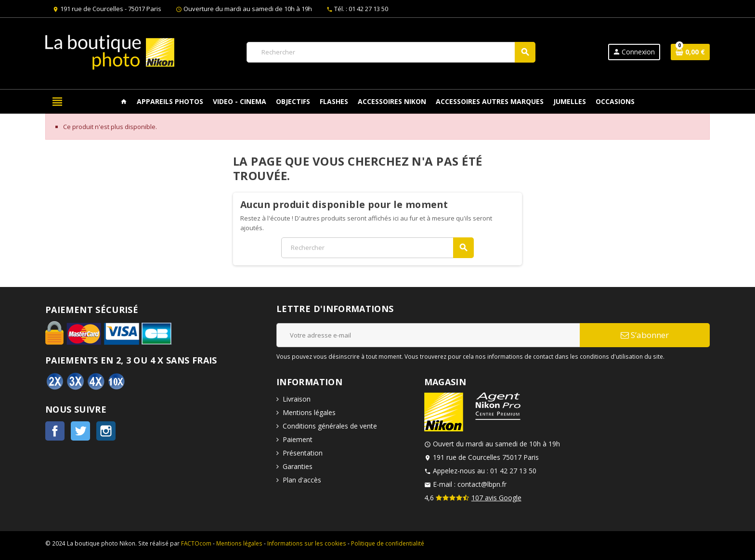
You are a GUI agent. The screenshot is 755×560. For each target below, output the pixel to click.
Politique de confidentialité (388, 543)
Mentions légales (309, 412)
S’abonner (645, 335)
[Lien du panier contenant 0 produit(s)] (690, 52)
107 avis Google (496, 498)
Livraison (297, 399)
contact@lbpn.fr (482, 484)
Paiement (298, 439)
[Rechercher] (391, 52)
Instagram (106, 431)
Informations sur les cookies (307, 543)
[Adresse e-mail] (428, 335)
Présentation (303, 453)
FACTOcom (196, 543)
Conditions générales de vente (330, 426)
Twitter (80, 431)
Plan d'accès (302, 480)
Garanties (298, 466)
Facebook (55, 431)
